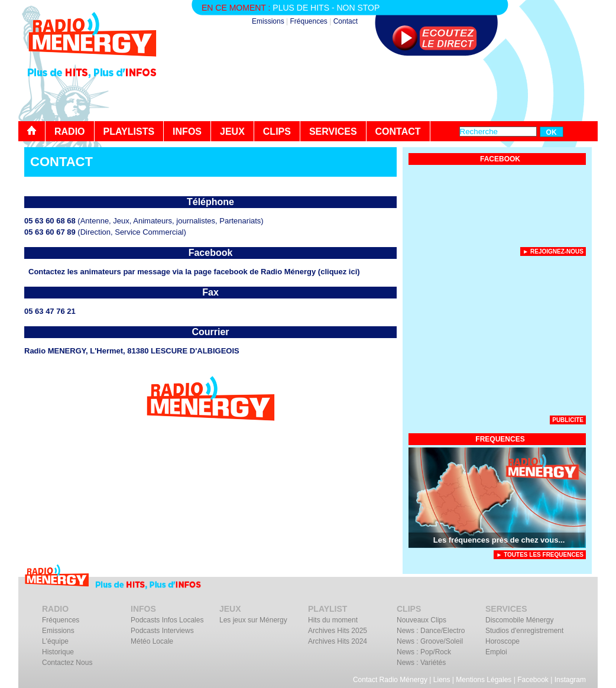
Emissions (268, 21)
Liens (442, 680)
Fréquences (308, 21)
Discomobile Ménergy (519, 620)
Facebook (533, 680)
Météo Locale (152, 641)
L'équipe (55, 641)
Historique (58, 652)
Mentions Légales (484, 680)
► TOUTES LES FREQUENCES (540, 555)
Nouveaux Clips (422, 620)
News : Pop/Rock (424, 652)
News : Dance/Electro (431, 631)
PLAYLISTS (129, 132)
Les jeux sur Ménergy (253, 620)
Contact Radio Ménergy (390, 680)
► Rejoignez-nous (553, 251)
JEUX (232, 132)
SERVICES (333, 132)
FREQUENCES (500, 439)
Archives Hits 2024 (338, 641)
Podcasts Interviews (162, 631)
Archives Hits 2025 (338, 631)
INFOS (187, 132)
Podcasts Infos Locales (167, 620)
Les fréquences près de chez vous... (499, 540)
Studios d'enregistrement (524, 631)
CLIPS (277, 132)
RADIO (70, 132)
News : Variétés (421, 663)
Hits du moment (333, 620)
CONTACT (398, 132)
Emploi (496, 652)
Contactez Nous (67, 663)
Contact (346, 21)
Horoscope (502, 641)
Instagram (570, 680)
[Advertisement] (382, 89)
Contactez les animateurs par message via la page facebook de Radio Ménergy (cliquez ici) (194, 272)
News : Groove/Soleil (430, 641)
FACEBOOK (500, 159)
